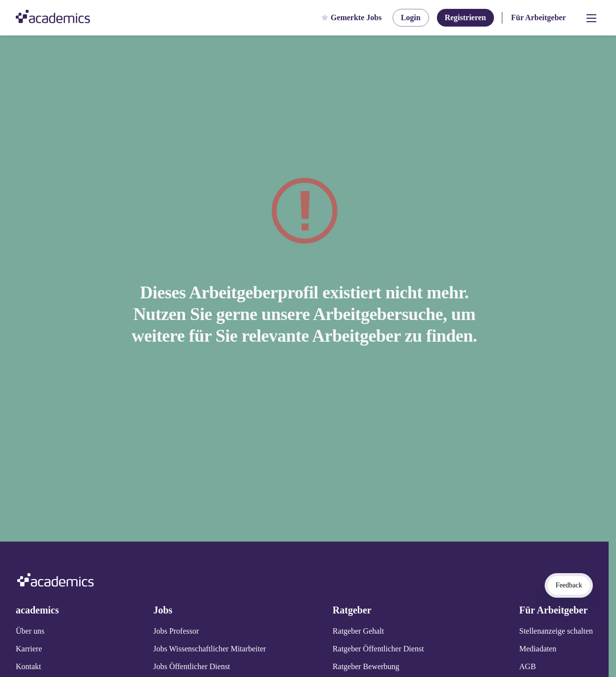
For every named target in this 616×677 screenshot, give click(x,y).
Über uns (30, 631)
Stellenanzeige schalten (556, 631)
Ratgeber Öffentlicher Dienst (378, 649)
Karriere (29, 649)
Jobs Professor (176, 631)
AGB (527, 666)
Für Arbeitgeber (539, 17)
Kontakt (29, 666)
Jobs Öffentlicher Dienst (191, 666)
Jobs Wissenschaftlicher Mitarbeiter (209, 649)
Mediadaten (538, 649)
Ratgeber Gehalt (358, 631)
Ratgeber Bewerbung (366, 666)
